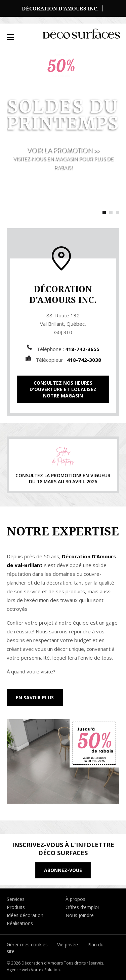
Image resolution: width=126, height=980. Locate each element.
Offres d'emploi (82, 907)
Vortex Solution (45, 970)
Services (16, 899)
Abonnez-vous (63, 870)
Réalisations (20, 923)
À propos (75, 899)
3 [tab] (118, 212)
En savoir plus (35, 697)
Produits (16, 907)
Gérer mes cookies (27, 944)
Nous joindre (80, 915)
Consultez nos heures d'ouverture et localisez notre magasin (63, 389)
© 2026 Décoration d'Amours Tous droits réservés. (55, 963)
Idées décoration (25, 915)
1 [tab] (104, 212)
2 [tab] (111, 212)
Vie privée (68, 944)
